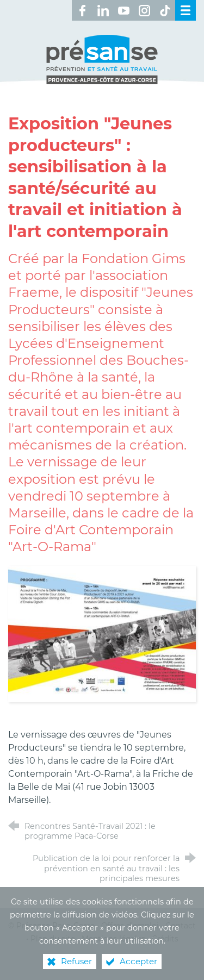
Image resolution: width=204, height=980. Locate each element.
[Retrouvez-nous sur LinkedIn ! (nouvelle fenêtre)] (103, 10)
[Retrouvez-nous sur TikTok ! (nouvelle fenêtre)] (165, 10)
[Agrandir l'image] (102, 633)
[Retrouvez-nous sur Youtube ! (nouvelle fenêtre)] (123, 10)
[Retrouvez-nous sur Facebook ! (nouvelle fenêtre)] (82, 10)
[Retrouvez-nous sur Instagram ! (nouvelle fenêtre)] (144, 10)
